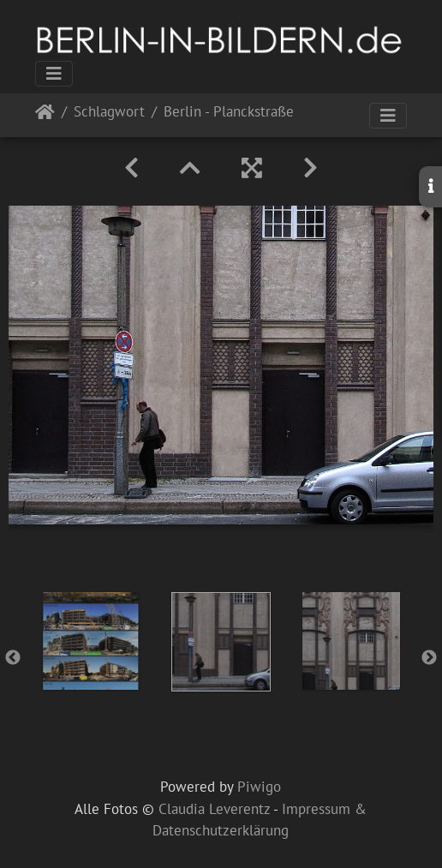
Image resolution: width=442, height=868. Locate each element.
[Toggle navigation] (54, 74)
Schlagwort (109, 113)
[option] (91, 641)
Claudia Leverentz (214, 809)
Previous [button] (13, 658)
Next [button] (429, 658)
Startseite (45, 115)
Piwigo (259, 787)
